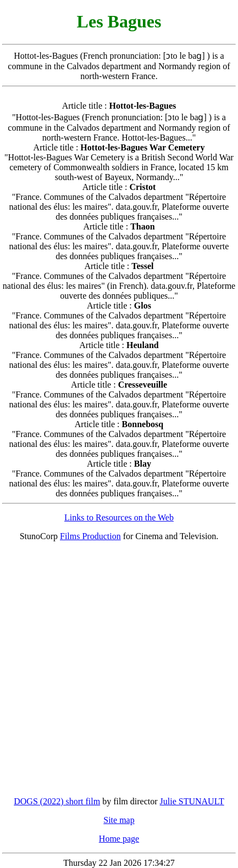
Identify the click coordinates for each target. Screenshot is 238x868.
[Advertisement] (119, 669)
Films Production (90, 536)
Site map (119, 820)
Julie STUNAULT (192, 801)
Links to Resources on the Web (119, 517)
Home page (119, 839)
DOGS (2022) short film (57, 801)
